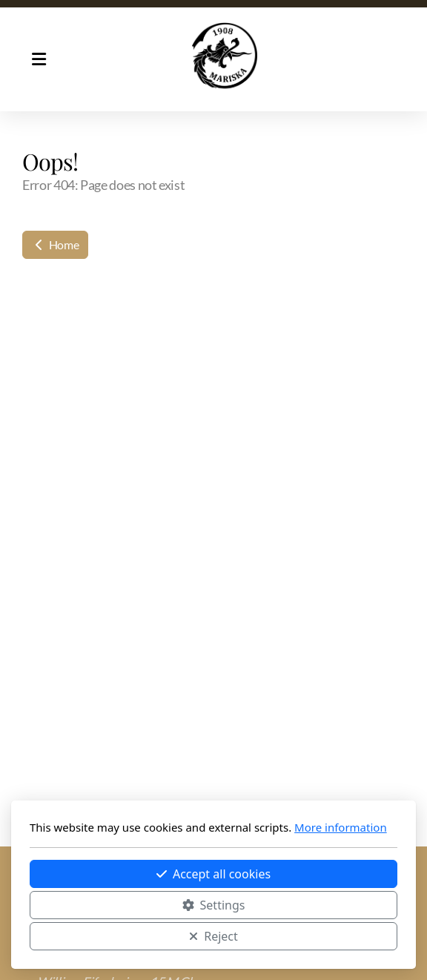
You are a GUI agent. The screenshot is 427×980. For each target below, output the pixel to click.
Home (55, 244)
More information (341, 827)
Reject (213, 936)
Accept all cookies (213, 874)
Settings (214, 905)
